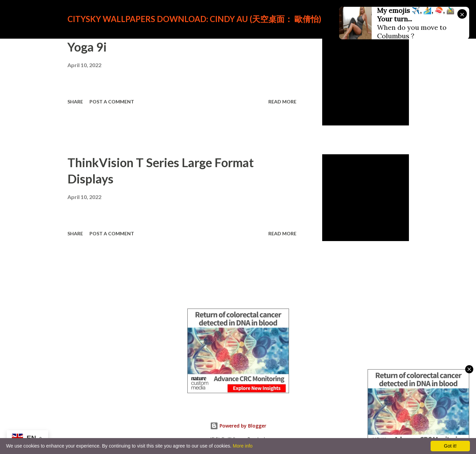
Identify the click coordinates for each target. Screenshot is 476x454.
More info (243, 446)
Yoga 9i (87, 47)
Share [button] (75, 102)
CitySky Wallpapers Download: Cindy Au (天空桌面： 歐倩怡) (194, 19)
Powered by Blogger (238, 426)
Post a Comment (112, 102)
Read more (282, 102)
